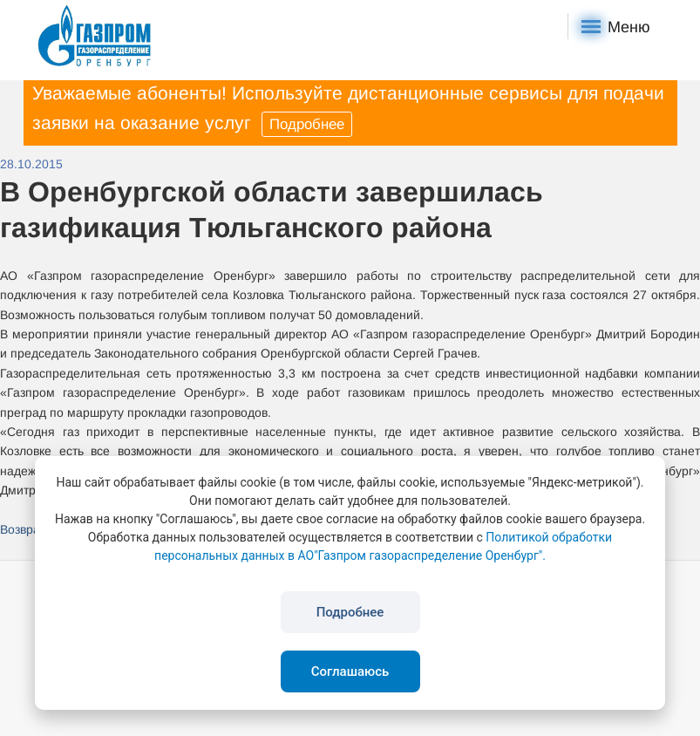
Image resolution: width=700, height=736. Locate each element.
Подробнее (307, 124)
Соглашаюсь (350, 671)
